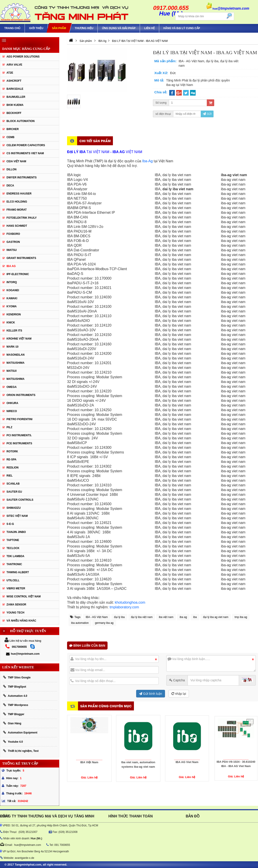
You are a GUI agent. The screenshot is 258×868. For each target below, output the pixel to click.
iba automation (80, 623)
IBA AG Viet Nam (187, 753)
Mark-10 (12, 347)
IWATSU (12, 250)
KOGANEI (13, 290)
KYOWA (12, 306)
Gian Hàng (12, 723)
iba (195, 617)
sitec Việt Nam (17, 516)
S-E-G (10, 524)
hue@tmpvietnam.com (23, 654)
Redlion (13, 468)
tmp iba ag (241, 617)
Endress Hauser (19, 194)
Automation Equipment (20, 732)
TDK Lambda (15, 556)
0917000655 (19, 647)
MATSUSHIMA (15, 363)
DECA (10, 186)
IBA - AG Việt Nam (97, 617)
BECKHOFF (14, 113)
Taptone (13, 540)
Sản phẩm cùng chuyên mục (106, 706)
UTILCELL (13, 580)
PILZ (9, 427)
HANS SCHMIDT (17, 226)
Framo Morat (17, 210)
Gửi (207, 114)
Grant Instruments (21, 258)
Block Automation (21, 121)
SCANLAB (13, 484)
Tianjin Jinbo (16, 532)
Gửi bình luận (151, 694)
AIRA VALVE (14, 65)
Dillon (12, 169)
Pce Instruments (19, 443)
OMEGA (12, 387)
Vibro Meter (16, 588)
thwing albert (18, 572)
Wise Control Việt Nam (24, 596)
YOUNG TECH (15, 613)
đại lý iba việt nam (142, 617)
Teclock (13, 548)
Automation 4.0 (15, 696)
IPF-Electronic (18, 274)
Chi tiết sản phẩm (95, 141)
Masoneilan (16, 355)
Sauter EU (14, 492)
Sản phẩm (59, 28)
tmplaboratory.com (124, 607)
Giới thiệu (36, 28)
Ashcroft (14, 81)
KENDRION (14, 314)
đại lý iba (119, 617)
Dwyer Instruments (22, 177)
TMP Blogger (14, 714)
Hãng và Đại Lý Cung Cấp (182, 28)
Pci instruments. (19, 435)
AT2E (10, 73)
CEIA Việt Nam (16, 161)
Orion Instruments (21, 395)
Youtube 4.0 (13, 742)
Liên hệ (149, 28)
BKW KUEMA (15, 105)
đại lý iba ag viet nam (216, 617)
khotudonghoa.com (130, 602)
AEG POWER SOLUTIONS (23, 57)
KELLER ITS (14, 331)
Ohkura (12, 403)
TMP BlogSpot (15, 687)
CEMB (10, 137)
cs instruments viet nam (25, 153)
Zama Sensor (16, 605)
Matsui (12, 371)
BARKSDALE (15, 89)
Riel (10, 476)
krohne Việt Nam (19, 339)
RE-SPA (11, 460)
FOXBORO (13, 234)
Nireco (12, 411)
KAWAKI (12, 298)
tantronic (14, 564)
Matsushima (15, 379)
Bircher (13, 129)
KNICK (11, 323)
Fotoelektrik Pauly (22, 218)
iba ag (183, 617)
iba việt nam (166, 617)
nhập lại (179, 694)
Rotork (12, 451)
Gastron (13, 242)
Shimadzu (14, 508)
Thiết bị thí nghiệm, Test (21, 751)
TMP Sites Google (17, 677)
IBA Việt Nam (89, 757)
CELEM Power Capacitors (26, 145)
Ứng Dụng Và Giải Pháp (119, 28)
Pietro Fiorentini (19, 419)
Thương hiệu (84, 28)
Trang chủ (12, 28)
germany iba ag (104, 623)
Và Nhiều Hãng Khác (21, 621)
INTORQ (12, 282)
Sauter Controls (20, 500)
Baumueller (16, 97)
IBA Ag (11, 266)
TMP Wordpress (16, 705)
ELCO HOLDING (17, 202)
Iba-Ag (148, 161)
